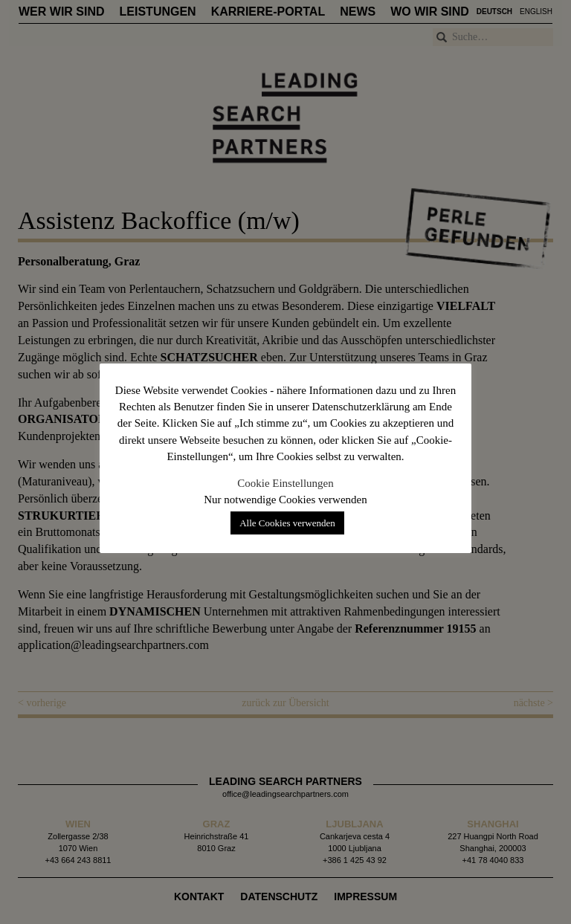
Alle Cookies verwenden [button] (287, 523)
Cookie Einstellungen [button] (285, 483)
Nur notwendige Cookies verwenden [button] (285, 500)
